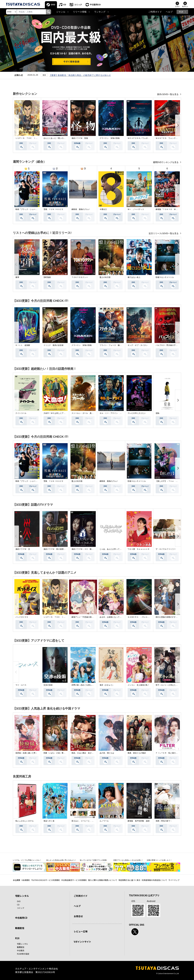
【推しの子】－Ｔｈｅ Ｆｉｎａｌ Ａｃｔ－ (175, 481)
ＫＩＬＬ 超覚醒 (23, 345)
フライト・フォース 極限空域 (112, 345)
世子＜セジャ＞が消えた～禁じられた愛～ (173, 685)
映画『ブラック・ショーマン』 (28, 209)
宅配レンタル (22, 944)
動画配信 (20, 928)
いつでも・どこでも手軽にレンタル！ (27, 860)
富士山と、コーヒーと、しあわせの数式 (88, 821)
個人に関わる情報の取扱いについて (103, 880)
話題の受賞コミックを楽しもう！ (159, 860)
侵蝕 (157, 413)
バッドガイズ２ (22, 617)
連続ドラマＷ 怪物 (80, 138)
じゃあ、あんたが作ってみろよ (112, 549)
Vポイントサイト (82, 942)
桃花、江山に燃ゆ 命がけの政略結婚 (87, 753)
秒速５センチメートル (165, 277)
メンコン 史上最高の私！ (139, 685)
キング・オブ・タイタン (138, 345)
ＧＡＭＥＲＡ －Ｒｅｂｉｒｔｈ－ (142, 617)
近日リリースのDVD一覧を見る (164, 233)
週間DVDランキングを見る (166, 162)
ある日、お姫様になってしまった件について (118, 617)
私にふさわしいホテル (25, 821)
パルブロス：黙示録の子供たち (168, 345)
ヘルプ (169, 12)
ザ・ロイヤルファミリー (166, 549)
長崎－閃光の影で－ (164, 821)
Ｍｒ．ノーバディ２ (136, 209)
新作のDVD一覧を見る (168, 94)
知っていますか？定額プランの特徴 (93, 860)
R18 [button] (181, 12)
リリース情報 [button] (80, 12)
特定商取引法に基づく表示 (129, 880)
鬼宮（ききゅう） (107, 685)
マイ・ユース (21, 685)
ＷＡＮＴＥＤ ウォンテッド (167, 138)
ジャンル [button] (61, 12)
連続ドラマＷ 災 (23, 549)
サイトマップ (174, 880)
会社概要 (17, 880)
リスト (177, 6)
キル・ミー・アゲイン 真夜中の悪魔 (115, 413)
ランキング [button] (100, 12)
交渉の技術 (48, 685)
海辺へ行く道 (49, 821)
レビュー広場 (81, 931)
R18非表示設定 (23, 954)
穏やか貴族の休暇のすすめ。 (167, 617)
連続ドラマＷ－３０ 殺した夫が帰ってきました (92, 549)
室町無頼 (47, 277)
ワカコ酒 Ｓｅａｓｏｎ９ (139, 549)
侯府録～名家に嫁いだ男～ (26, 753)
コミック (78, 5)
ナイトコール (21, 413)
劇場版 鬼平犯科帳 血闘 (139, 821)
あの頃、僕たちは (107, 753)
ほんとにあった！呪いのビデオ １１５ (60, 138)
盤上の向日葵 (105, 277)
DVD (53, 5)
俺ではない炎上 (134, 277)
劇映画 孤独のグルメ (81, 209)
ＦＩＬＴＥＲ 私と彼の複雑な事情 (170, 753)
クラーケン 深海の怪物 (110, 138)
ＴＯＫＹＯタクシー (80, 277)
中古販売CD (95, 5)
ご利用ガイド (155, 12)
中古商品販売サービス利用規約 (74, 880)
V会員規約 (26, 880)
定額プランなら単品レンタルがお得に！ (128, 860)
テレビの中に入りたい (137, 413)
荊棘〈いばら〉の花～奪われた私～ (58, 753)
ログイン (185, 6)
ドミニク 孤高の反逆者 (54, 345)
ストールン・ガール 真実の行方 (85, 413)
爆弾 (17, 277)
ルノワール (104, 821)
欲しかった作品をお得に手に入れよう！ (61, 860)
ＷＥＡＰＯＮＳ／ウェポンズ (139, 138)
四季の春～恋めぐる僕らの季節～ (85, 685)
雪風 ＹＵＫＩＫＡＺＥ (54, 209)
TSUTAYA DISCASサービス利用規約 (46, 880)
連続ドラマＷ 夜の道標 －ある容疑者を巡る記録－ (65, 549)
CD (65, 5)
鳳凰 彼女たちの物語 (137, 753)
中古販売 (21, 950)
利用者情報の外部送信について (154, 880)
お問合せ (78, 916)
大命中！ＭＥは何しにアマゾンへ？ (58, 413)
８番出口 (103, 209)
